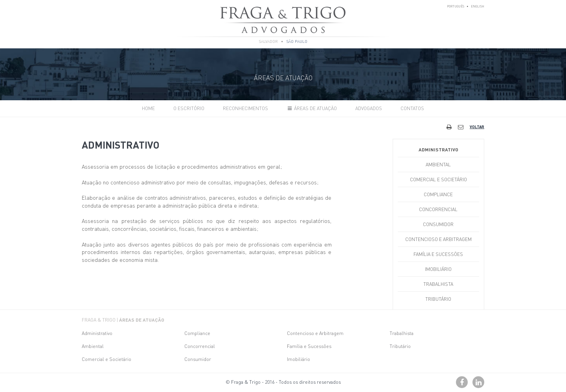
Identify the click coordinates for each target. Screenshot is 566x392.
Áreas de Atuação (311, 108)
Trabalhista (438, 284)
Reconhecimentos (245, 108)
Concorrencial (438, 209)
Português (456, 6)
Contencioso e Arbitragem (438, 239)
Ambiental (438, 165)
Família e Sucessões (438, 254)
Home (148, 108)
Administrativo (438, 150)
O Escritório (189, 108)
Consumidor (438, 224)
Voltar (477, 127)
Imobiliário (438, 269)
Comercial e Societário (438, 179)
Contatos (412, 108)
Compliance (438, 194)
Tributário (438, 299)
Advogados (369, 108)
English (478, 6)
